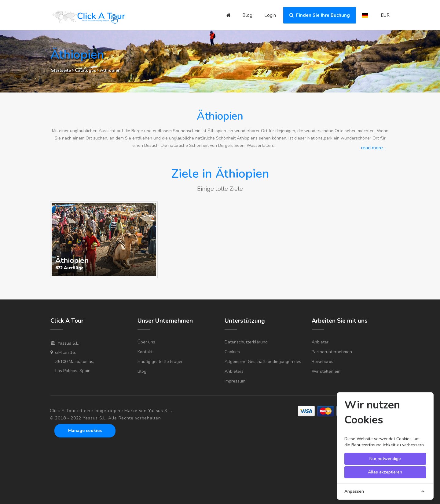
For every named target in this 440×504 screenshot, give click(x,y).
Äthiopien (110, 70)
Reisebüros (323, 362)
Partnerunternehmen (332, 352)
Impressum (235, 381)
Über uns (146, 342)
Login (270, 15)
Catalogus (86, 70)
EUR (385, 15)
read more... (373, 148)
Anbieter (320, 342)
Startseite (61, 70)
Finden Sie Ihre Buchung (320, 15)
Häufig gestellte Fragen (161, 362)
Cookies (232, 352)
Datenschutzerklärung (246, 342)
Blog (247, 15)
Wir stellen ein (326, 371)
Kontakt (145, 352)
